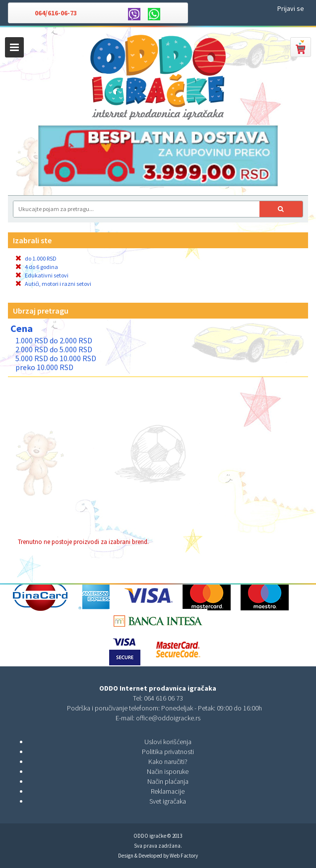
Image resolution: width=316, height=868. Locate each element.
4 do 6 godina (37, 267)
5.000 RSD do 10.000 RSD (56, 358)
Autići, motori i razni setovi (53, 284)
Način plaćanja (168, 781)
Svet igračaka (168, 801)
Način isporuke (168, 771)
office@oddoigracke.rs (168, 718)
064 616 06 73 (163, 698)
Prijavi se (291, 8)
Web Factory (184, 856)
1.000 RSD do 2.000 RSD (54, 340)
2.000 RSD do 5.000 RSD (54, 349)
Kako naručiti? (168, 761)
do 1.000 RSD (36, 258)
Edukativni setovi (42, 275)
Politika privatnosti (168, 752)
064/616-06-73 (56, 13)
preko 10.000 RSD (44, 367)
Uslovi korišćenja (168, 742)
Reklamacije (168, 791)
